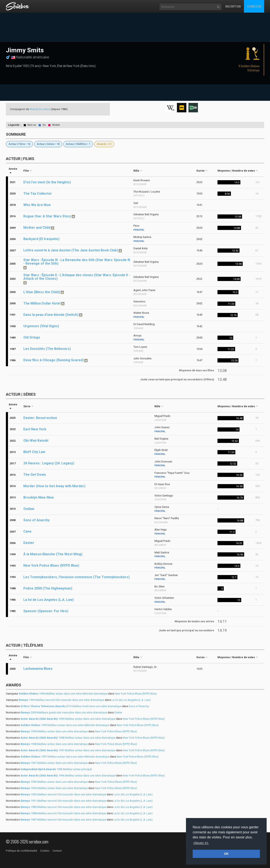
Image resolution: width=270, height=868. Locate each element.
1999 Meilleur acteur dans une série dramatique (68, 719)
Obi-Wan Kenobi (36, 441)
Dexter (29, 543)
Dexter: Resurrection (40, 418)
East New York (35, 429)
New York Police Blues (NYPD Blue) (51, 565)
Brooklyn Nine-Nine (39, 497)
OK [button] (226, 854)
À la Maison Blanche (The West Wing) (53, 554)
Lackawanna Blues (38, 669)
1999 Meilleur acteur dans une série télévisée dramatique (65, 725)
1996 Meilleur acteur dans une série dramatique (68, 775)
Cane (27, 531)
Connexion (254, 6)
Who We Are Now (37, 205)
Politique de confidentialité (22, 851)
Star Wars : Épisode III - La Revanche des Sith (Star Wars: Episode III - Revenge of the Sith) (77, 262)
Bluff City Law (34, 452)
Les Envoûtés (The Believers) (47, 349)
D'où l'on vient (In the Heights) (47, 182)
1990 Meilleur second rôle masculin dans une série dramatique (61, 700)
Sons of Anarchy (36, 520)
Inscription (233, 6)
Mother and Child (37, 228)
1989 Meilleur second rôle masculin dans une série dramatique (63, 807)
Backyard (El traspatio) (41, 239)
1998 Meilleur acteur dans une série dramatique (68, 738)
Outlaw (29, 509)
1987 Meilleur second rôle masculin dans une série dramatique (63, 820)
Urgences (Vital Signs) (41, 326)
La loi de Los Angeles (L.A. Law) (49, 600)
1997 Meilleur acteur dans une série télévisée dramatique (65, 757)
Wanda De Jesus (40, 109)
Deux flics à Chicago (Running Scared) (53, 360)
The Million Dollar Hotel (42, 303)
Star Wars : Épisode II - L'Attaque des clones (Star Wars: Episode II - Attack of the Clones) (77, 277)
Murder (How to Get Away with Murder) (54, 486)
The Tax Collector (38, 194)
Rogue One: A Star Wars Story (47, 216)
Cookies (45, 851)
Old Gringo (32, 337)
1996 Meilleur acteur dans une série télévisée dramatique (63, 694)
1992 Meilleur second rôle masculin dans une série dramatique (63, 794)
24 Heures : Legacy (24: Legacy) (49, 463)
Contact (57, 851)
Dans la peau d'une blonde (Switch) (51, 315)
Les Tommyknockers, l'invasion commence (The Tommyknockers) (76, 577)
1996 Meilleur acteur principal (56, 769)
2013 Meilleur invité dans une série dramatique (71, 706)
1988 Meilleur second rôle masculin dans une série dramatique (63, 813)
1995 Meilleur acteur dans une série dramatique (54, 788)
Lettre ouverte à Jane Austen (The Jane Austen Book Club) (71, 250)
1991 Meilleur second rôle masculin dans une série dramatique (63, 801)
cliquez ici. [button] (201, 843)
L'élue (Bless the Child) (42, 292)
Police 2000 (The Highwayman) (48, 588)
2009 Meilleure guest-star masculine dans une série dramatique (64, 712)
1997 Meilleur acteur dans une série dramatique (68, 750)
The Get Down (35, 475)
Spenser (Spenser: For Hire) (46, 611)
